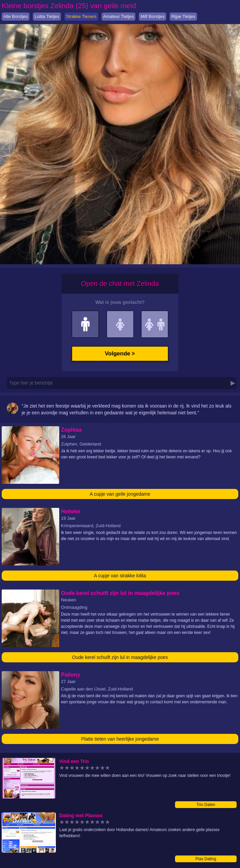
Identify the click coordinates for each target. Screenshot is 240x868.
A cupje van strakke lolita (120, 576)
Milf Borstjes (152, 16)
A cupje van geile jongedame (120, 494)
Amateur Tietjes (118, 16)
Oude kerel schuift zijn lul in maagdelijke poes (120, 657)
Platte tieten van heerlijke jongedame (120, 739)
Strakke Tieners (81, 16)
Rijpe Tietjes (183, 16)
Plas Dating (206, 859)
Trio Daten (206, 805)
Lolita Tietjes (47, 16)
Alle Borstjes (16, 16)
